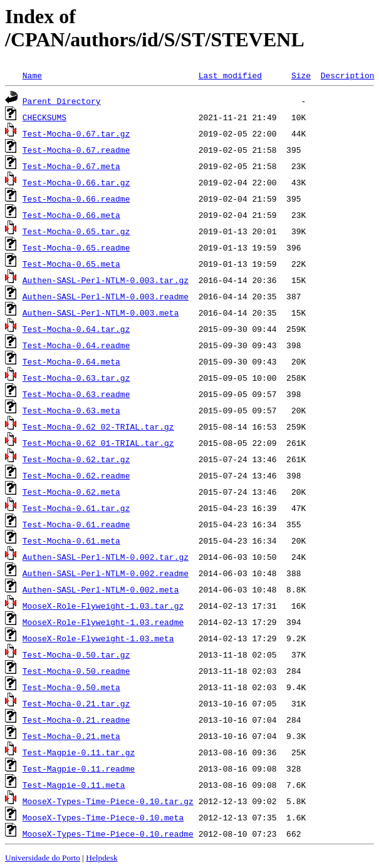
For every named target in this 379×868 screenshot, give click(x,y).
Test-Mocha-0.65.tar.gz (76, 231)
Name (32, 75)
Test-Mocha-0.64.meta (71, 361)
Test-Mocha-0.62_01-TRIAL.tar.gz (98, 443)
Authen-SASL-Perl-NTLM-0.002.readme (106, 573)
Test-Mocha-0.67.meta (71, 166)
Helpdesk (101, 858)
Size (301, 75)
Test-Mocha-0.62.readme (76, 475)
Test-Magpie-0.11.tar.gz (79, 752)
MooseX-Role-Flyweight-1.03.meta (98, 638)
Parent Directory (62, 101)
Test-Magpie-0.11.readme (79, 768)
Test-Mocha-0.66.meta (71, 215)
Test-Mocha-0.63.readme (76, 394)
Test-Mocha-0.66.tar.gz (76, 182)
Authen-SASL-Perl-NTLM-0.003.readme (106, 296)
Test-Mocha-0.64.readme (76, 345)
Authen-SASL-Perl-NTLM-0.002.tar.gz (106, 557)
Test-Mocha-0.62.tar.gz (76, 459)
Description (348, 75)
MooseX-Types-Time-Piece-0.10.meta (103, 817)
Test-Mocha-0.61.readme (76, 524)
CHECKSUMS (44, 117)
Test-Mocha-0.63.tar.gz (76, 378)
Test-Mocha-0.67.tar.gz (76, 133)
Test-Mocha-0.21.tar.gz (76, 703)
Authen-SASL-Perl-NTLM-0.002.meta (101, 589)
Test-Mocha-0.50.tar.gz (76, 654)
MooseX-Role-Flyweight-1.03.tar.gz (103, 606)
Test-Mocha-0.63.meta (71, 410)
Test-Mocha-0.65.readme (76, 247)
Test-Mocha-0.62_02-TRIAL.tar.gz (98, 426)
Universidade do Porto (43, 858)
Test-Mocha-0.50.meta (71, 687)
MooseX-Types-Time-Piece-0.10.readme (108, 834)
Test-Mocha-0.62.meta (71, 492)
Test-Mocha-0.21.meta (71, 736)
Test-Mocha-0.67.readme (76, 150)
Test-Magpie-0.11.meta (74, 785)
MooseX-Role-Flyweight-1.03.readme (103, 622)
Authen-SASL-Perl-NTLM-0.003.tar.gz (106, 280)
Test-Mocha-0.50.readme (76, 671)
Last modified (230, 75)
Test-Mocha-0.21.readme (76, 720)
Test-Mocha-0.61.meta (71, 540)
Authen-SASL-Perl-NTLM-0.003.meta (101, 313)
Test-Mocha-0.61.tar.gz (76, 508)
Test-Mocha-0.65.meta (71, 264)
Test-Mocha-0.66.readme (76, 199)
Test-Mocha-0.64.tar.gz (76, 329)
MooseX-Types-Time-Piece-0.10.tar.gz (108, 801)
